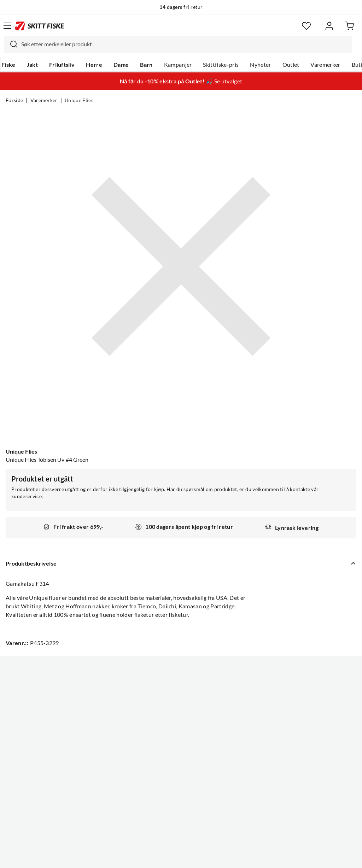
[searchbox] (185, 44)
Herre (94, 65)
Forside (14, 100)
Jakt (32, 65)
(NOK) (181, 827)
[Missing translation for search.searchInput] (11, 44)
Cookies (224, 857)
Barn (146, 65)
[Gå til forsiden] (40, 26)
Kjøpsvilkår (196, 857)
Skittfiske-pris (221, 65)
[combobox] (178, 44)
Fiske (8, 65)
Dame (121, 65)
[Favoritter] (306, 26)
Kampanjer (178, 65)
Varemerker (325, 65)
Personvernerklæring (153, 857)
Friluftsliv (62, 65)
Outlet (291, 65)
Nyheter (260, 65)
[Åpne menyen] (7, 26)
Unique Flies (79, 100)
